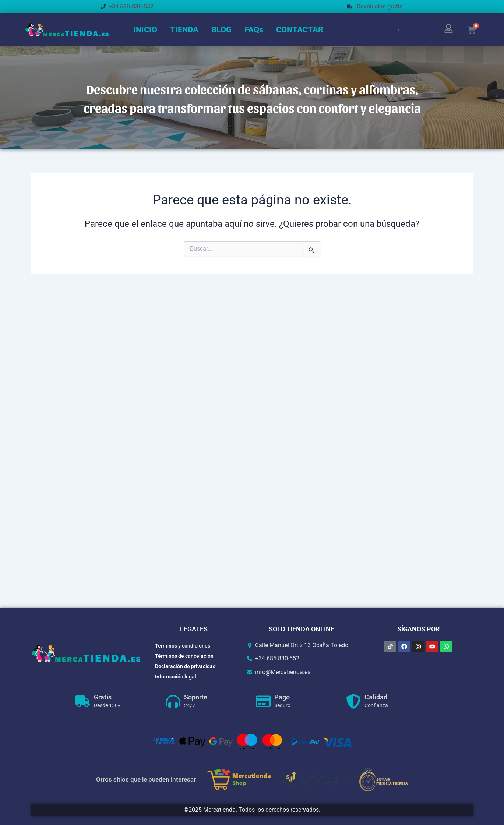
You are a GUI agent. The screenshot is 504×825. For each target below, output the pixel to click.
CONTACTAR (300, 30)
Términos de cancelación (184, 656)
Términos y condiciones (183, 646)
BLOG (221, 30)
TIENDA (184, 30)
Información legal (176, 677)
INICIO (145, 30)
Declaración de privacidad (185, 666)
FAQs (254, 30)
